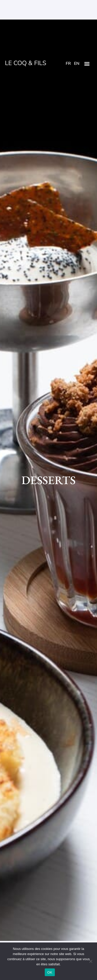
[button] (87, 64)
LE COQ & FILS (26, 63)
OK (50, 972)
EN (77, 64)
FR (68, 64)
